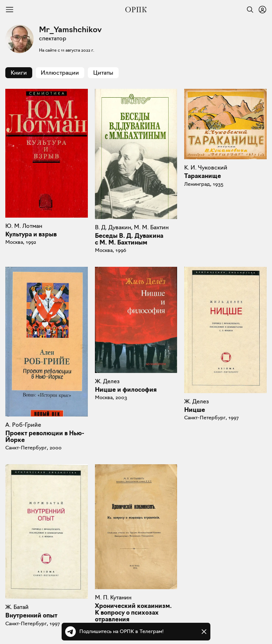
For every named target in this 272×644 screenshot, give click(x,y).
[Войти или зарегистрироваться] (262, 10)
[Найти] (248, 10)
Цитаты (103, 73)
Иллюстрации (60, 73)
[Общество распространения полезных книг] (136, 10)
